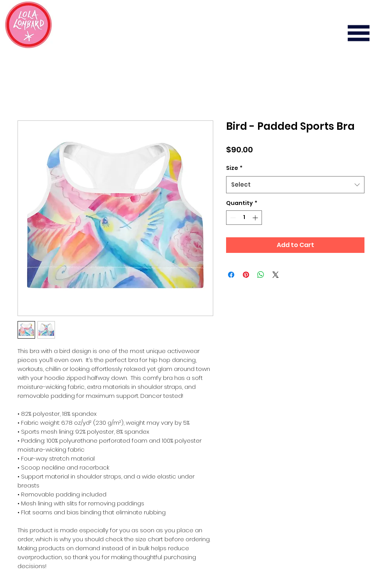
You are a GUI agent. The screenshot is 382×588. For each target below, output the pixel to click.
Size (234, 168)
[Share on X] (276, 275)
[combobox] (295, 185)
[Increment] (256, 218)
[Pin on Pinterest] (246, 275)
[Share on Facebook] (231, 275)
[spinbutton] (244, 218)
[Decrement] (232, 218)
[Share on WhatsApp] (261, 275)
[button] (359, 33)
